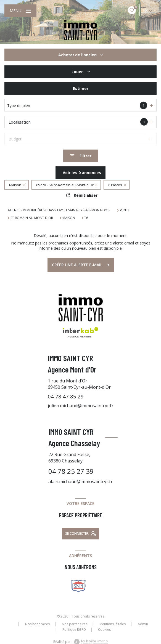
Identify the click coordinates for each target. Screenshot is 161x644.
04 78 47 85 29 (66, 396)
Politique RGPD (74, 630)
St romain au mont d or (32, 218)
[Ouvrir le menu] (20, 11)
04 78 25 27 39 (71, 471)
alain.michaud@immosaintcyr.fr (80, 481)
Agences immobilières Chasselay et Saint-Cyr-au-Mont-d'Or (59, 210)
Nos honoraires (37, 624)
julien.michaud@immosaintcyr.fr (81, 406)
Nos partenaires (75, 624)
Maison (69, 218)
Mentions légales (113, 624)
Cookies (104, 630)
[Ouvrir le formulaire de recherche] (81, 156)
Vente (125, 210)
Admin (143, 624)
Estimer (81, 88)
